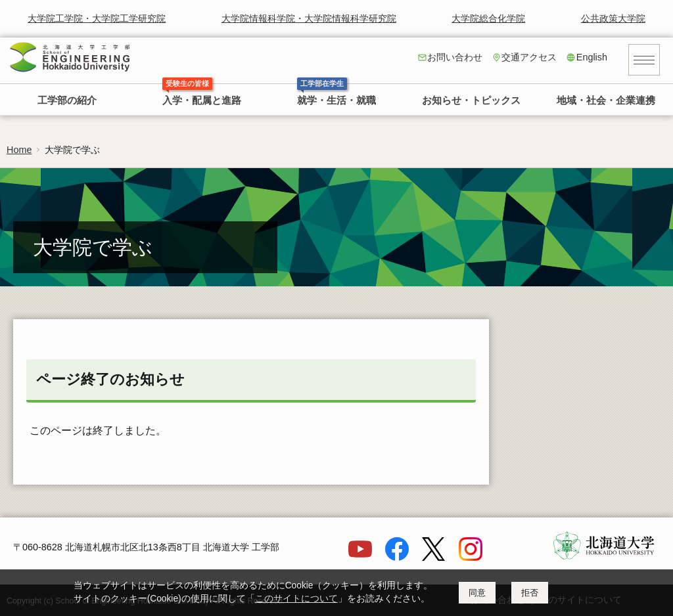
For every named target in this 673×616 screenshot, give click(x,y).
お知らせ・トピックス (471, 100)
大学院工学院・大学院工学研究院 (97, 18)
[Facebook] (397, 558)
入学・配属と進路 (202, 100)
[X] (434, 558)
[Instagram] (471, 558)
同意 (477, 593)
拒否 (530, 593)
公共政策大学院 (613, 18)
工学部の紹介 (67, 100)
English (592, 57)
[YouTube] (360, 558)
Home (19, 150)
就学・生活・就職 (336, 100)
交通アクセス (529, 57)
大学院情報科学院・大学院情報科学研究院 (309, 18)
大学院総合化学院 (488, 18)
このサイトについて (296, 599)
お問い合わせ (455, 57)
